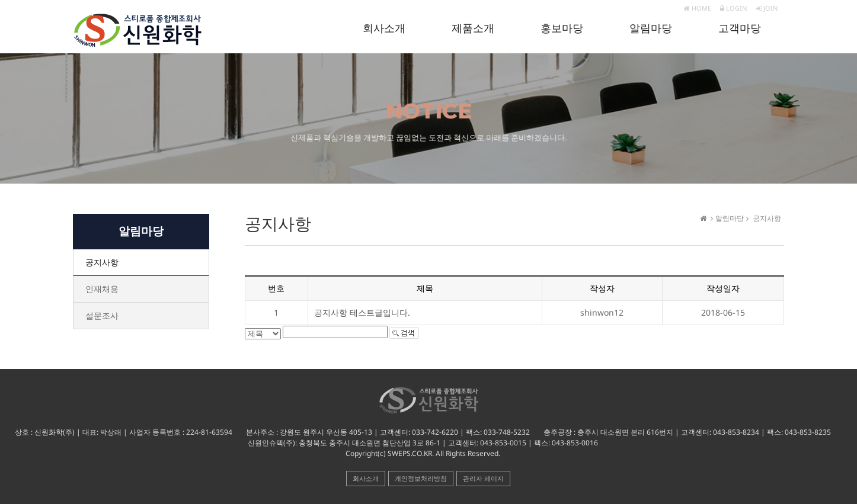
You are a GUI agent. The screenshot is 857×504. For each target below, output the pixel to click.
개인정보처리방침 (421, 478)
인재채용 (102, 289)
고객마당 (740, 28)
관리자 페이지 (483, 478)
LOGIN (734, 8)
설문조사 (102, 315)
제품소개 (473, 28)
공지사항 (102, 262)
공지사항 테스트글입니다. (362, 312)
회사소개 (384, 28)
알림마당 (651, 28)
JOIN (767, 8)
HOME (698, 8)
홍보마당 (562, 28)
